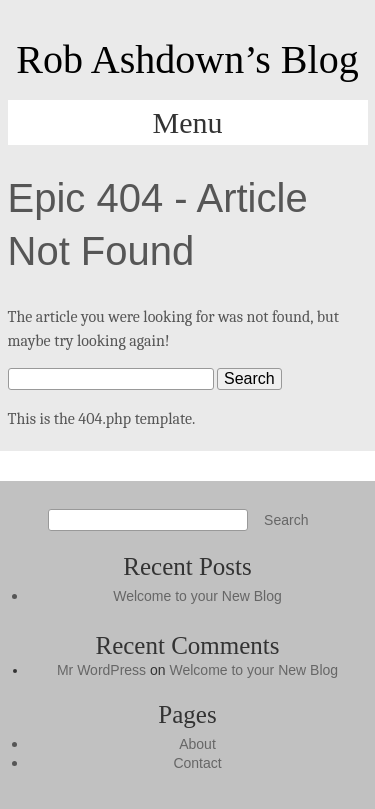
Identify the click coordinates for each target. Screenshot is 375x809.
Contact (197, 763)
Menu (188, 122)
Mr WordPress (101, 670)
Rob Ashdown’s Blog (187, 59)
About (197, 744)
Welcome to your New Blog (197, 596)
